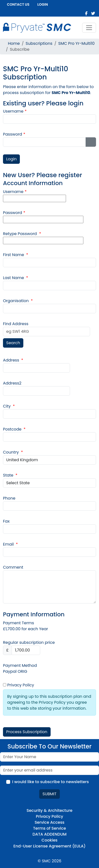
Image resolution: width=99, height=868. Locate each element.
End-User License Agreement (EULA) (49, 846)
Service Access (49, 822)
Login (43, 4)
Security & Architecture (49, 810)
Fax (6, 521)
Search (13, 343)
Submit (49, 794)
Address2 (12, 383)
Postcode (14, 429)
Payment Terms (18, 623)
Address (13, 360)
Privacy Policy (18, 685)
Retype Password (22, 234)
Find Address (16, 324)
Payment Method (20, 665)
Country (13, 452)
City (9, 406)
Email (10, 544)
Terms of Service (49, 828)
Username (15, 111)
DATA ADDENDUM (49, 834)
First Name (16, 255)
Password (14, 134)
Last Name (16, 278)
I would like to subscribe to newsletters (50, 782)
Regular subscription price (29, 642)
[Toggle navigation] (89, 28)
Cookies (49, 840)
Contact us (18, 4)
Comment (13, 567)
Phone (9, 498)
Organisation (18, 301)
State (10, 475)
